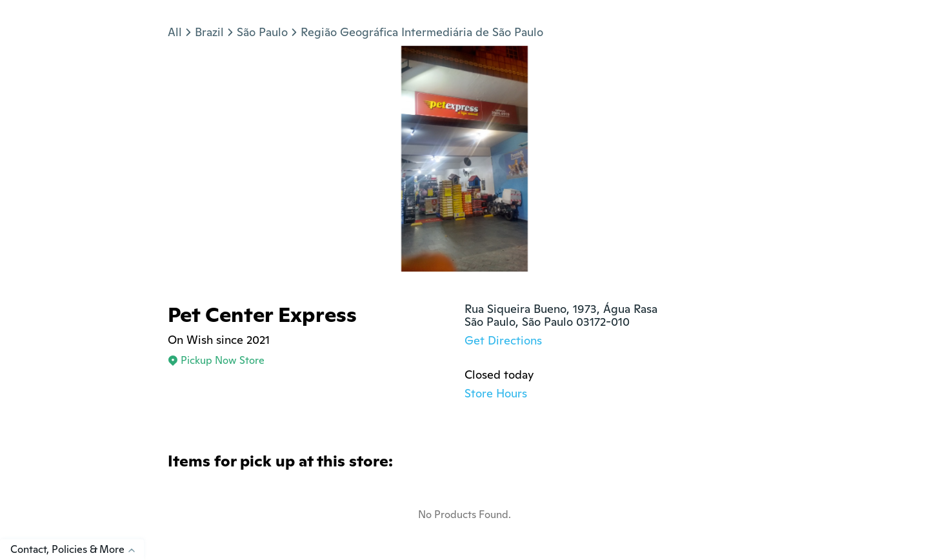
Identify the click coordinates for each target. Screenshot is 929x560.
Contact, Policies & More (77, 549)
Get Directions (503, 340)
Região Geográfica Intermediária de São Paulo (422, 32)
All (175, 32)
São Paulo (262, 32)
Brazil (209, 32)
